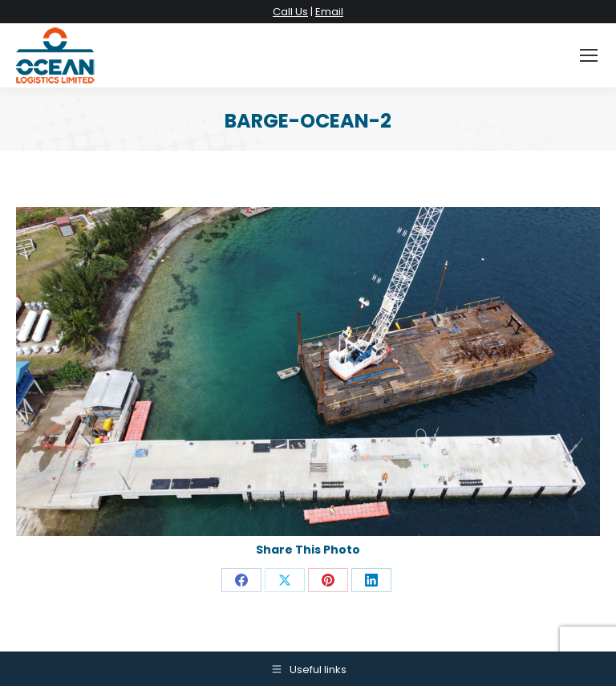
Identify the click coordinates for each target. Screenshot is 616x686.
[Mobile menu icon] (589, 55)
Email (329, 12)
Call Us (290, 12)
